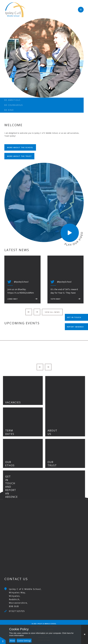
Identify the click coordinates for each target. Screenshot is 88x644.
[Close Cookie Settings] (85, 634)
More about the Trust (19, 156)
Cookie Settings (24, 641)
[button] (3, 640)
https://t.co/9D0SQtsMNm (21, 293)
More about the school (20, 147)
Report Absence (75, 327)
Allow (12, 641)
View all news (52, 312)
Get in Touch (74, 317)
